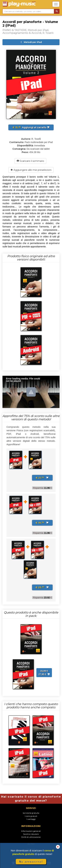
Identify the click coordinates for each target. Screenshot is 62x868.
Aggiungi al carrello (31, 127)
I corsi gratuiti (31, 816)
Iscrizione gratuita (31, 813)
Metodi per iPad (31, 42)
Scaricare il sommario (30, 161)
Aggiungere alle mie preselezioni (31, 170)
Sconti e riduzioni (31, 834)
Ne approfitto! (31, 862)
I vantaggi (31, 819)
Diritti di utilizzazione (31, 837)
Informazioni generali (31, 831)
